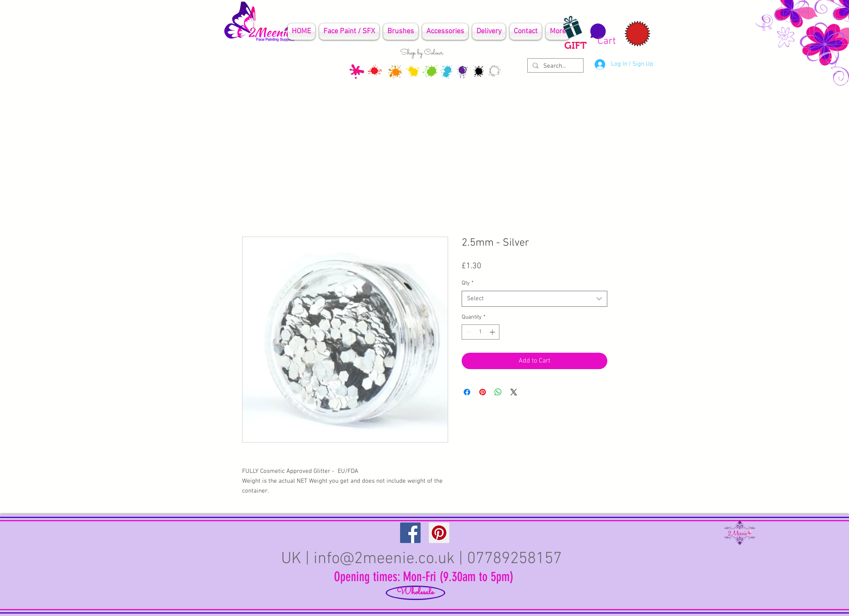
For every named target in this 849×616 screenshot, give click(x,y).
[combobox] (534, 299)
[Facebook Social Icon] (410, 533)
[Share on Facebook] (467, 392)
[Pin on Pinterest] (483, 392)
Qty (468, 283)
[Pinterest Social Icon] (439, 533)
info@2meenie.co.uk (384, 559)
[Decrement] (468, 332)
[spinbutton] (481, 332)
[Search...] (555, 66)
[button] (602, 35)
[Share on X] (514, 392)
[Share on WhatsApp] (498, 392)
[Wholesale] (415, 593)
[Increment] (493, 332)
